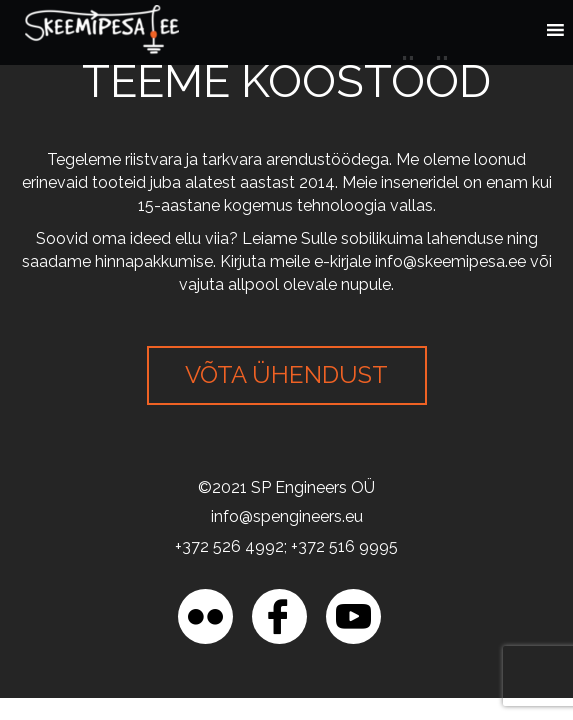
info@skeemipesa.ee (450, 261)
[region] (220, 615)
